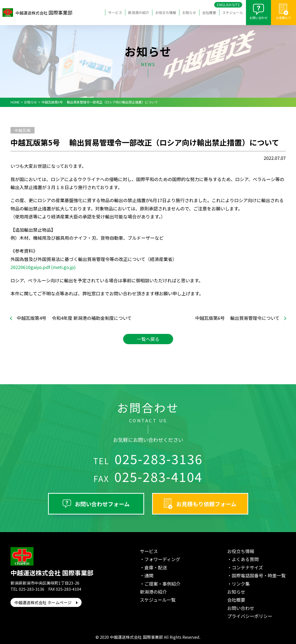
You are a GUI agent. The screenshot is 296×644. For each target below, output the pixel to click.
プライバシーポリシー (250, 616)
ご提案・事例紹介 (162, 584)
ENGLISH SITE (228, 5)
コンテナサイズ (247, 567)
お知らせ (189, 13)
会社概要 (209, 13)
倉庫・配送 (156, 567)
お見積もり (283, 18)
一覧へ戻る (148, 339)
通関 (149, 575)
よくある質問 (245, 559)
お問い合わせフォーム (102, 504)
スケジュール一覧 (158, 600)
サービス (115, 13)
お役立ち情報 (166, 13)
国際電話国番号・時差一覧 (259, 575)
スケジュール (233, 13)
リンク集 (241, 584)
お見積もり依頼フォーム (206, 504)
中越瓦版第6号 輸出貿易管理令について (237, 318)
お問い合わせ (258, 18)
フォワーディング (162, 559)
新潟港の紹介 (139, 13)
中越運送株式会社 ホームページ (46, 602)
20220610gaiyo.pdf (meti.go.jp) (43, 267)
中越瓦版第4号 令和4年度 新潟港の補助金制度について (74, 318)
